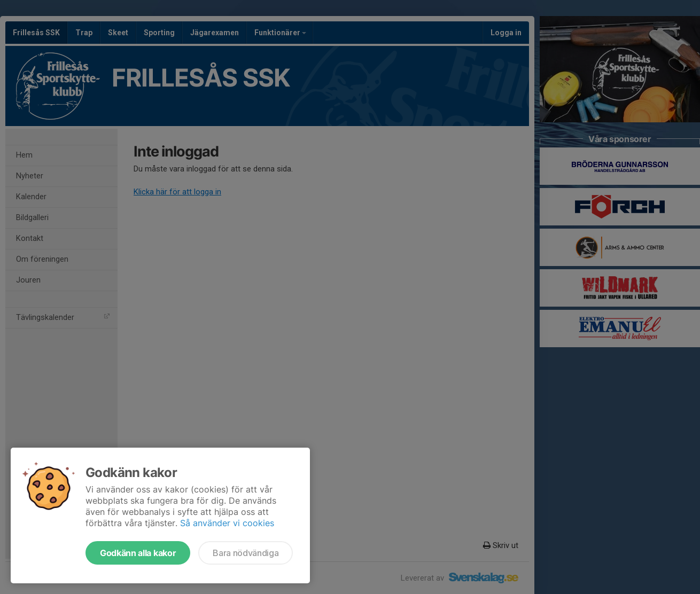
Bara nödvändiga (246, 553)
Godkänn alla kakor (138, 553)
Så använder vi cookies (227, 523)
